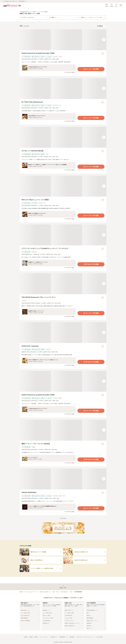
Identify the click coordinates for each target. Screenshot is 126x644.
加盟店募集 (72, 637)
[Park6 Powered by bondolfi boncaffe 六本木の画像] (63, 40)
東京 (57, 592)
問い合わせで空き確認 (91, 264)
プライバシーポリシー (44, 637)
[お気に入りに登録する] (103, 54)
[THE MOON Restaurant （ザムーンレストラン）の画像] (63, 284)
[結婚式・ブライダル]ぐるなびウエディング (29, 592)
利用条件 (36, 637)
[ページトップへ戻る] (63, 587)
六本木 (71, 592)
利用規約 (31, 637)
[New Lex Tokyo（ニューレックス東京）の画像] (63, 186)
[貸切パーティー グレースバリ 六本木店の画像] (63, 430)
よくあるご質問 (99, 637)
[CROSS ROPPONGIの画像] (63, 479)
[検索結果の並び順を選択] (101, 26)
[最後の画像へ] (104, 40)
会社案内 (26, 637)
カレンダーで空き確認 (91, 69)
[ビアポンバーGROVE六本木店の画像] (63, 137)
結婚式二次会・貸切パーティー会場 (47, 592)
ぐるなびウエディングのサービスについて (85, 637)
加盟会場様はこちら (64, 637)
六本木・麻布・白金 (64, 592)
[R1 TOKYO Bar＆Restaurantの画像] (63, 89)
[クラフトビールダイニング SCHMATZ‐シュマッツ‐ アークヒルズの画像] (63, 235)
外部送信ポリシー (54, 637)
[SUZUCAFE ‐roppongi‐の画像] (63, 333)
